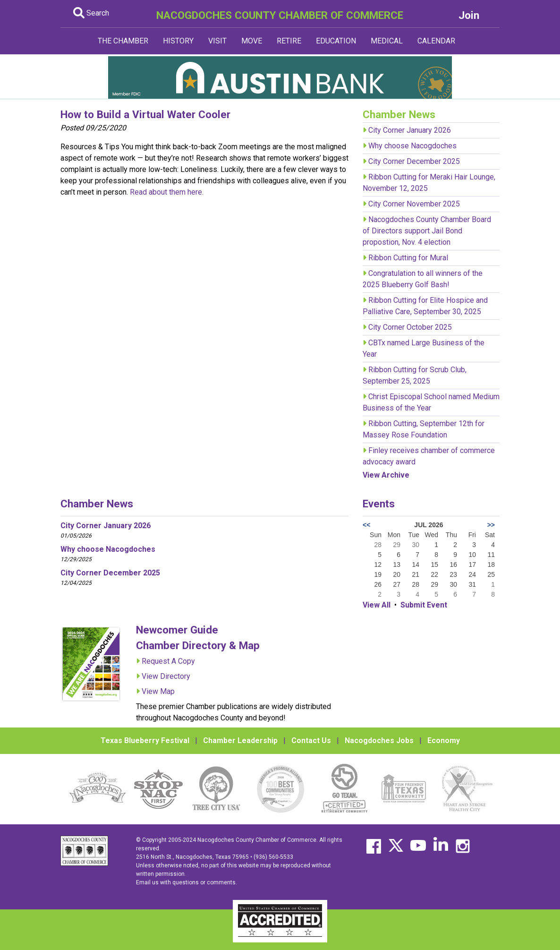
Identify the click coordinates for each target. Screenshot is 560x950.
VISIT (217, 41)
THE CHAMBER (123, 41)
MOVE (252, 41)
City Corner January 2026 (410, 130)
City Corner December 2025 (414, 161)
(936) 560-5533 (273, 857)
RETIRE (289, 41)
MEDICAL (387, 41)
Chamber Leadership (240, 740)
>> (491, 525)
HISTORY (178, 41)
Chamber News (97, 504)
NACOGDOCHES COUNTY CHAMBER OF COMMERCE (280, 15)
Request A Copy (168, 661)
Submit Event (424, 605)
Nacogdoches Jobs (379, 740)
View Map (158, 691)
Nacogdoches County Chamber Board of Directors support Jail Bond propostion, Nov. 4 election (427, 231)
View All (377, 605)
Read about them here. (167, 192)
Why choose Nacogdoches (412, 146)
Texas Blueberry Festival (145, 740)
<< (366, 525)
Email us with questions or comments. (187, 882)
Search (91, 13)
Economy (444, 740)
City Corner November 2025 (414, 204)
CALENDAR (436, 41)
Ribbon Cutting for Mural (408, 258)
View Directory (166, 676)
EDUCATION (336, 41)
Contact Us (311, 740)
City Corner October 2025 (410, 327)
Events (379, 504)
